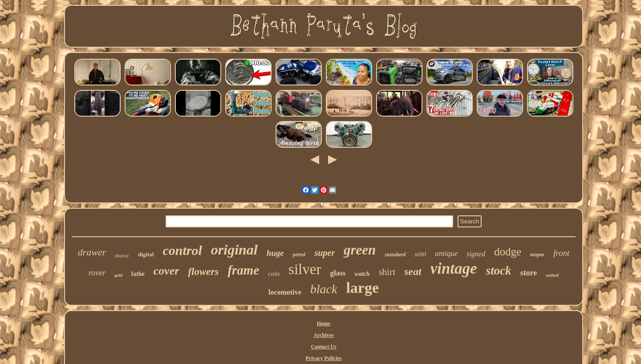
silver (305, 269)
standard (395, 254)
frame (243, 270)
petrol (299, 255)
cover (166, 271)
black (324, 289)
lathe (138, 274)
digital (146, 254)
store (529, 273)
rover (97, 273)
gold (118, 275)
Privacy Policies (324, 358)
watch (362, 274)
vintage (454, 269)
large (362, 288)
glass (338, 273)
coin (274, 274)
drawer (92, 252)
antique (446, 253)
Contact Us (323, 347)
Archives (323, 335)
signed (476, 254)
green (360, 250)
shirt (387, 272)
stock (499, 271)
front (561, 253)
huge (275, 253)
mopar (537, 255)
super (325, 253)
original (234, 250)
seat (413, 271)
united (552, 275)
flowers (203, 272)
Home (324, 324)
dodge (508, 252)
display (122, 255)
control (182, 250)
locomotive (285, 292)
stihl (420, 254)
